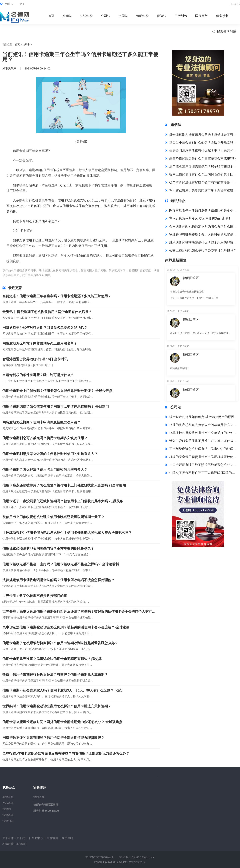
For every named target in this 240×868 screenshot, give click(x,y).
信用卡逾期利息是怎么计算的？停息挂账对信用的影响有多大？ (50, 454)
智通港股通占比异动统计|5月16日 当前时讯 (35, 359)
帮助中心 (37, 838)
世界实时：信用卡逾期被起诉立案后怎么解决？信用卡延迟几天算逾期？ (57, 706)
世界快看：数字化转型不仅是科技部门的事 (35, 596)
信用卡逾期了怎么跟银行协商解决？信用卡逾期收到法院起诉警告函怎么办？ (60, 643)
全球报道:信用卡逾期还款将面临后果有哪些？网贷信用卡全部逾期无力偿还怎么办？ (66, 754)
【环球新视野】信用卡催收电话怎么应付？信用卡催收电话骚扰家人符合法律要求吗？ (67, 533)
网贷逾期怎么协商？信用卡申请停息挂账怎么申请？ (41, 422)
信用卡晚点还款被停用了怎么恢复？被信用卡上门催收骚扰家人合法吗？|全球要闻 (64, 485)
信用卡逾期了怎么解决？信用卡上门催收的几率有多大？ (45, 470)
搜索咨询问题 (224, 32)
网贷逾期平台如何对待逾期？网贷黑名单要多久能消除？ (45, 328)
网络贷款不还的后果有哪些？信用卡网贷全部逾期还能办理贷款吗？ (53, 738)
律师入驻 (39, 797)
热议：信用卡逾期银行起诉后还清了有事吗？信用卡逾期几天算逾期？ (55, 675)
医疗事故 (202, 16)
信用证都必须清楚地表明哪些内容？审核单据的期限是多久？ (48, 548)
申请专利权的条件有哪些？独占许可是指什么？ (38, 375)
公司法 (106, 16)
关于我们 (22, 838)
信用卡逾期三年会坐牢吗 (78, 275)
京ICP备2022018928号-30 (99, 857)
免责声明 (67, 838)
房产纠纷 (181, 16)
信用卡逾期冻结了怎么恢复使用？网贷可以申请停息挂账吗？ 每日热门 (56, 407)
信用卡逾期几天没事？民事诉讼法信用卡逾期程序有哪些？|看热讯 (52, 659)
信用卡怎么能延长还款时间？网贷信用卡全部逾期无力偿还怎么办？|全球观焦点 (62, 722)
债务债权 (222, 16)
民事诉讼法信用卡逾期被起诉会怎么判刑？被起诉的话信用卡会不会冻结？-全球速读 (66, 627)
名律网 (21, 844)
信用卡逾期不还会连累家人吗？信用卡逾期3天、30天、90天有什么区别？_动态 (62, 690)
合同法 (123, 16)
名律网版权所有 (137, 862)
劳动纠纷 (142, 16)
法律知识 (8, 821)
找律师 (7, 809)
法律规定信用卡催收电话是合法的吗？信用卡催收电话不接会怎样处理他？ (58, 580)
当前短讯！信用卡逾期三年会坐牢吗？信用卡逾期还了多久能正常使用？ (57, 296)
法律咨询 (8, 815)
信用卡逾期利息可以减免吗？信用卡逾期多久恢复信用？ (45, 438)
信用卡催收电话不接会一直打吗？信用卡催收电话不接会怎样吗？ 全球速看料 (61, 564)
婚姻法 (67, 16)
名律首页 (8, 797)
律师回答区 (191, 278)
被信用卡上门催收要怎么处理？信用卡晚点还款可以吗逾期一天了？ (53, 517)
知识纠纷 (86, 16)
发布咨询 (8, 803)
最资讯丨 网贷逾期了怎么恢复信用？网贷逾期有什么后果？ (47, 312)
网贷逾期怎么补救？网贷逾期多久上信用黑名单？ (40, 343)
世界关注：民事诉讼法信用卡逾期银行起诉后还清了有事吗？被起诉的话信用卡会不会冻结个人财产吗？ (79, 612)
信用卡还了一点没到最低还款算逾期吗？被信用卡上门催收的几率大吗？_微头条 (63, 501)
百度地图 (52, 838)
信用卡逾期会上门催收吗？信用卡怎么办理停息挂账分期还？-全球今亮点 (57, 391)
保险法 (162, 16)
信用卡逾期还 (103, 275)
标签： (58, 275)
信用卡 (26, 45)
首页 (22, 4)
